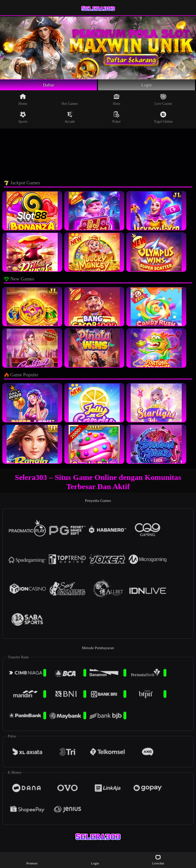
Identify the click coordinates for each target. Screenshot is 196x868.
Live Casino (163, 100)
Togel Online (163, 118)
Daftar (49, 85)
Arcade (70, 118)
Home (23, 100)
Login (146, 85)
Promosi (32, 860)
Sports (23, 118)
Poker (117, 118)
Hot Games (70, 100)
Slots (117, 100)
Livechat (158, 860)
